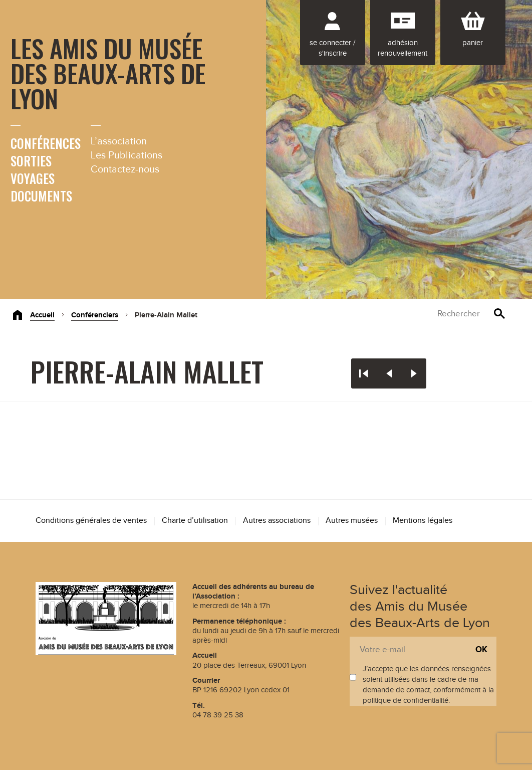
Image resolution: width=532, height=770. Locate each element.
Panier (473, 43)
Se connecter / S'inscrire (332, 48)
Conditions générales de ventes (91, 521)
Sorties (31, 161)
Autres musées (352, 521)
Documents (41, 196)
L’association (119, 141)
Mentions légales (423, 521)
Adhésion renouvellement (403, 48)
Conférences (46, 143)
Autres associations (277, 521)
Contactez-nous (125, 169)
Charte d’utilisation (195, 521)
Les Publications (126, 155)
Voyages (33, 178)
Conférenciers (95, 315)
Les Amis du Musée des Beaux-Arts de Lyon (108, 73)
